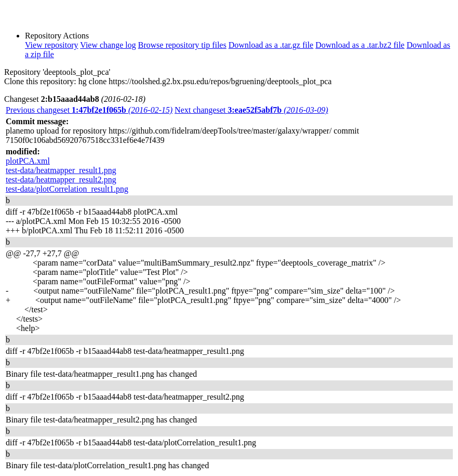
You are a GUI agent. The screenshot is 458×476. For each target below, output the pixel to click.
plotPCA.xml (28, 161)
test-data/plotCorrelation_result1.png (67, 189)
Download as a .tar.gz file (271, 45)
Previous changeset (89, 110)
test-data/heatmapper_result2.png (61, 180)
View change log (108, 45)
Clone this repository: (40, 81)
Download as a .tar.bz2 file (360, 45)
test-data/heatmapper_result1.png (61, 170)
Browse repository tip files (182, 45)
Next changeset (251, 110)
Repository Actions (57, 36)
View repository (52, 45)
